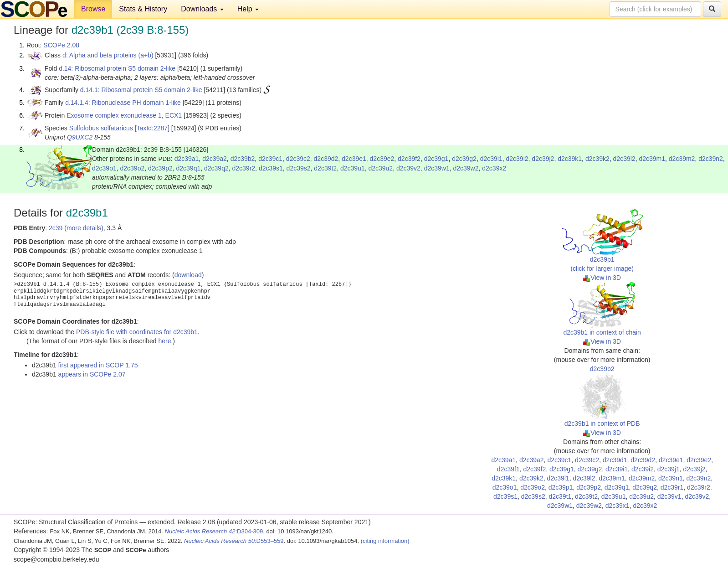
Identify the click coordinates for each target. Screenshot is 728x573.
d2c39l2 (624, 159)
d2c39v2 (408, 168)
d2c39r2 (244, 168)
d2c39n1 (671, 478)
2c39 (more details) (76, 228)
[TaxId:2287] (152, 128)
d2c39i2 (517, 159)
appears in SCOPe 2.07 (92, 374)
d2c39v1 (669, 496)
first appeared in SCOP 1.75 (98, 365)
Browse (93, 9)
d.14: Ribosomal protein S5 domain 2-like (117, 68)
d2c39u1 (353, 168)
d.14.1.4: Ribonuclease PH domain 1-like (123, 103)
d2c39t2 (325, 168)
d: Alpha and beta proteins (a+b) (108, 55)
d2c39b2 (243, 159)
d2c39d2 (326, 159)
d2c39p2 (160, 168)
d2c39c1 (270, 159)
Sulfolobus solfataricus (101, 128)
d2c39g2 (464, 159)
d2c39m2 (682, 159)
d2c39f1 (508, 469)
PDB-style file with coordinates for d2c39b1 (137, 332)
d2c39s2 (299, 168)
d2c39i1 (491, 159)
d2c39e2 (382, 159)
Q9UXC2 (80, 137)
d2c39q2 (216, 168)
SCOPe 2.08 (61, 45)
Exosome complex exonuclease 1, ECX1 (124, 115)
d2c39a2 (215, 159)
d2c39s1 (271, 168)
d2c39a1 (187, 159)
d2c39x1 (618, 506)
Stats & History (143, 9)
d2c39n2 (711, 159)
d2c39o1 (104, 168)
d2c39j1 (669, 469)
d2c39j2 (543, 159)
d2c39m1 (652, 159)
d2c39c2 (298, 159)
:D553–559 (234, 541)
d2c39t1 (560, 496)
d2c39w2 (466, 168)
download (188, 275)
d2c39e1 (354, 159)
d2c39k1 (570, 159)
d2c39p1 (561, 487)
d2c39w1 (437, 168)
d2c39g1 (436, 159)
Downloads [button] (202, 9)
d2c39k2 (597, 159)
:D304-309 (214, 531)
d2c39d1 (615, 460)
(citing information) (385, 541)
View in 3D (602, 278)
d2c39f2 (409, 159)
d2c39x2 (494, 168)
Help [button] (248, 9)
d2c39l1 (558, 478)
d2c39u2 (380, 168)
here (164, 341)
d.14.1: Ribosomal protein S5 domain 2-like (141, 90)
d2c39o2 (133, 168)
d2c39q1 (189, 168)
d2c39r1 (672, 487)
